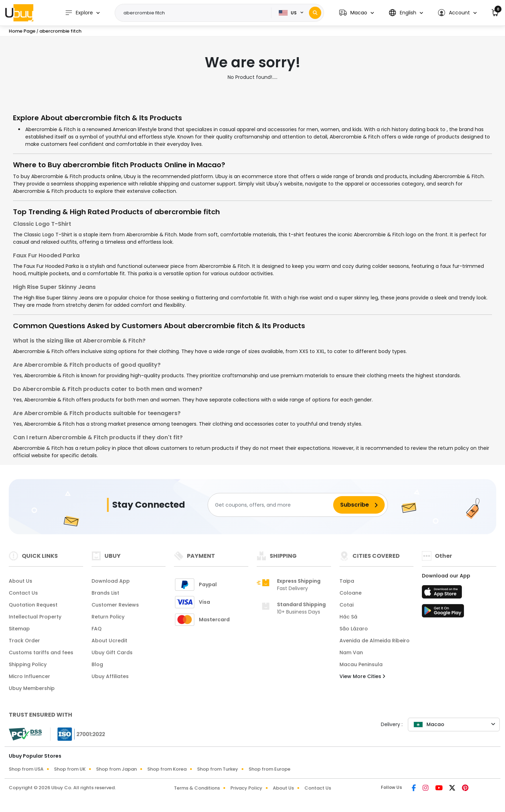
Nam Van (351, 652)
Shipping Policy (28, 664)
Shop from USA (26, 769)
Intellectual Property (35, 617)
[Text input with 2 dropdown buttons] (195, 13)
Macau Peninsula (361, 664)
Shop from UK (70, 769)
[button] (356, 13)
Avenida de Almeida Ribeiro (375, 641)
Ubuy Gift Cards (112, 652)
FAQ (97, 629)
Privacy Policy (246, 788)
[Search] (315, 13)
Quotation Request (33, 605)
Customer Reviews (115, 605)
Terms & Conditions (197, 788)
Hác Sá (348, 617)
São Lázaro (354, 629)
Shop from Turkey (218, 769)
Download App (111, 581)
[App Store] (443, 594)
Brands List (105, 593)
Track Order (24, 641)
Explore (79, 13)
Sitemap (19, 629)
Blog (97, 664)
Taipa (347, 581)
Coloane (351, 593)
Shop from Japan (116, 769)
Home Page (22, 31)
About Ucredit (109, 641)
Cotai (346, 605)
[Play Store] (443, 613)
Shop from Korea (167, 769)
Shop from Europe (270, 769)
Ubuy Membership (32, 688)
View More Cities (362, 676)
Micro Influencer (29, 676)
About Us (21, 581)
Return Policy (108, 617)
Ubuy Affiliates (110, 676)
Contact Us (23, 593)
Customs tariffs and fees (41, 652)
